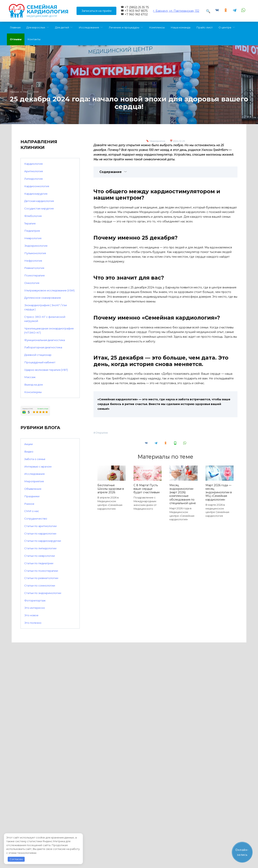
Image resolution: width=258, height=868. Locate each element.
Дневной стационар (38, 355)
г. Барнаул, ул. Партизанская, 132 (176, 11)
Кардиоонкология (37, 186)
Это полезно (33, 623)
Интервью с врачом (38, 467)
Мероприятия (157, 141)
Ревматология (34, 268)
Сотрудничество (36, 519)
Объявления (33, 489)
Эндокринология (36, 246)
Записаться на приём (96, 11)
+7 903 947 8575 (136, 11)
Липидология (33, 179)
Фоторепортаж (35, 600)
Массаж (30, 377)
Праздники (32, 496)
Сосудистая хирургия (39, 208)
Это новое (31, 615)
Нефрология (33, 261)
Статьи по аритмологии (40, 526)
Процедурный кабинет (40, 362)
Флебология (33, 216)
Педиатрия (32, 231)
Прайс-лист (204, 27)
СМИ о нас (32, 511)
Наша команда (180, 27)
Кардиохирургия (36, 194)
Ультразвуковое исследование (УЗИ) (49, 290)
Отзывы (16, 39)
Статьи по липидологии (40, 548)
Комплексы (157, 27)
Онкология (32, 283)
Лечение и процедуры (124, 27)
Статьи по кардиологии (40, 533)
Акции (29, 444)
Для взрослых (36, 27)
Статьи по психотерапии (41, 571)
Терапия (30, 223)
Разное (29, 504)
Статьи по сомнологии (40, 585)
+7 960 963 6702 (136, 14)
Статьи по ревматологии (41, 578)
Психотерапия (34, 275)
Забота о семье (35, 459)
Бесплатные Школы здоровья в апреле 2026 (111, 489)
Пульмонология (35, 253)
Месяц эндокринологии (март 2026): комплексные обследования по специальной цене (183, 494)
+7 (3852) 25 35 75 (137, 7)
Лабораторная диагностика (43, 347)
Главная (15, 27)
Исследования (89, 27)
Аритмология (34, 171)
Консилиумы (33, 392)
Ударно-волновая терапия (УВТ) (46, 370)
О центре (225, 27)
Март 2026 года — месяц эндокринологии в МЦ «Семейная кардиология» (219, 492)
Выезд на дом (34, 385)
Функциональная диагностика (45, 340)
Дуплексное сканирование (43, 298)
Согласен (16, 859)
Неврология (33, 238)
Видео (29, 452)
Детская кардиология (39, 201)
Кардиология (33, 164)
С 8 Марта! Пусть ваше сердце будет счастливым (147, 489)
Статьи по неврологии (40, 556)
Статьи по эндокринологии (43, 593)
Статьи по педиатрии (39, 563)
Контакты (34, 39)
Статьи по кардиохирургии (43, 541)
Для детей (62, 27)
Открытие (102, 433)
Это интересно (35, 608)
